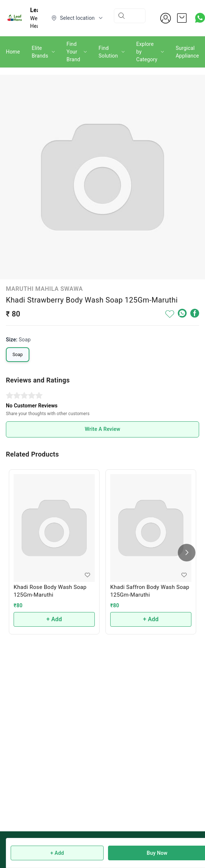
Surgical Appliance (187, 52)
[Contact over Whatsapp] (200, 18)
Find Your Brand (73, 52)
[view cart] (182, 18)
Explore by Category (147, 52)
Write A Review (103, 429)
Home (13, 52)
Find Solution (108, 52)
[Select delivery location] (77, 18)
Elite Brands (40, 52)
